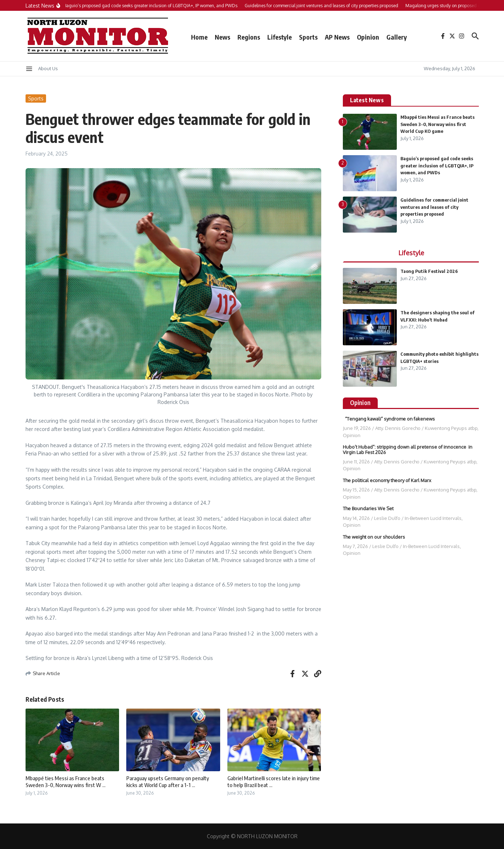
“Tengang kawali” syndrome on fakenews (389, 419)
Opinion (368, 37)
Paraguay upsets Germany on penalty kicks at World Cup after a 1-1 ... (168, 782)
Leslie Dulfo (387, 518)
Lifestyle (280, 37)
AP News (337, 37)
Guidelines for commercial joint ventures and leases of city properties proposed (434, 207)
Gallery (397, 37)
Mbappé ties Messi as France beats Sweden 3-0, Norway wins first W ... (65, 782)
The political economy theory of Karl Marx (387, 480)
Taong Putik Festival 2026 (429, 271)
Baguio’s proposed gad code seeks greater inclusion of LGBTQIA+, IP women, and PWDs (437, 165)
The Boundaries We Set (368, 508)
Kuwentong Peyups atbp (451, 428)
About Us (48, 68)
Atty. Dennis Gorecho (398, 428)
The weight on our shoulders (374, 537)
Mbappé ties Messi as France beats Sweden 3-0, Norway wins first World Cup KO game (437, 124)
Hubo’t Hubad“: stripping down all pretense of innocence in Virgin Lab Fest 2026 (408, 449)
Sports (308, 37)
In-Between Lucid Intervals (433, 518)
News (223, 37)
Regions (249, 37)
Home (199, 37)
